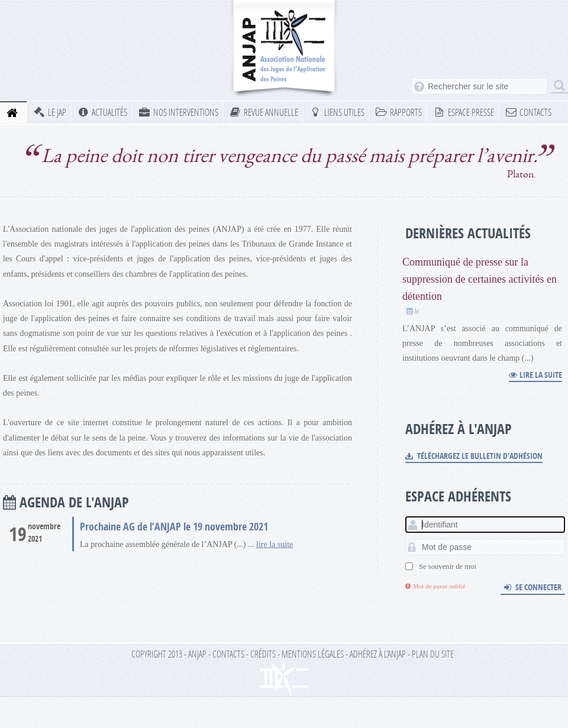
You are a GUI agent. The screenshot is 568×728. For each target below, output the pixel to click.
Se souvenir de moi (448, 567)
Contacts (528, 112)
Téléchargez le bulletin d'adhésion (474, 456)
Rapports (399, 112)
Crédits (263, 654)
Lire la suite (535, 375)
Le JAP (49, 112)
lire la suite (275, 544)
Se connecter (533, 587)
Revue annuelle (264, 112)
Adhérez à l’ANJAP (378, 654)
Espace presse (463, 112)
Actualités (102, 112)
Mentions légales (313, 654)
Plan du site (433, 654)
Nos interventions (178, 112)
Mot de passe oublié (435, 586)
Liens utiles (337, 112)
